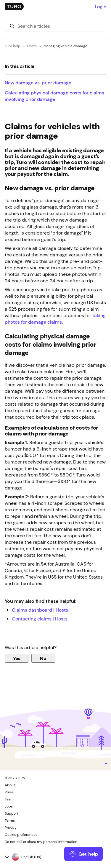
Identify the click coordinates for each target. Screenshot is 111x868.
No (43, 658)
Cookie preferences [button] (21, 835)
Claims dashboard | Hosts (40, 610)
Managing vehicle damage (65, 46)
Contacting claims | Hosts (40, 619)
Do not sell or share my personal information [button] (41, 842)
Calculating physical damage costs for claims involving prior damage (54, 96)
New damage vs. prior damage (38, 83)
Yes (17, 658)
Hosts (32, 46)
